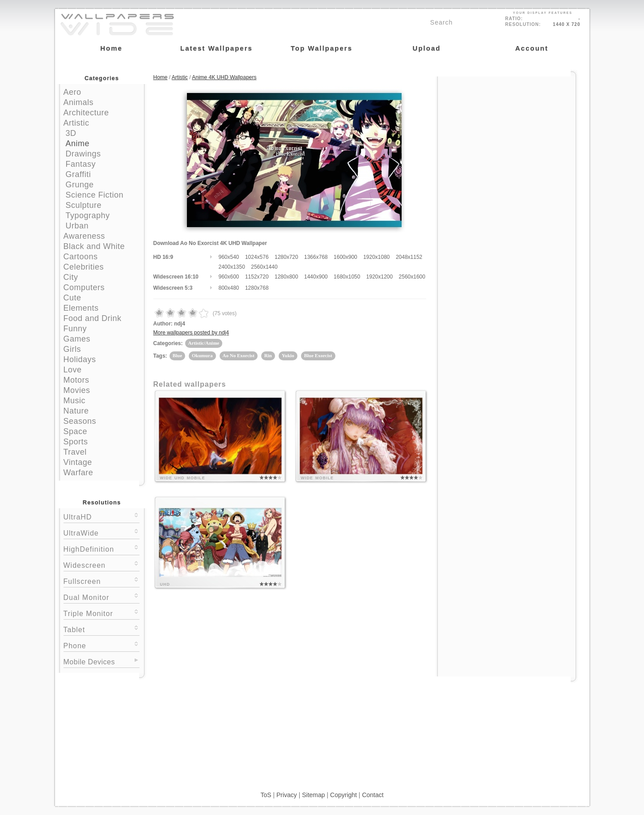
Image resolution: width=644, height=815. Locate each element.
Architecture (86, 113)
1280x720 (286, 257)
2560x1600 (412, 277)
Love (73, 370)
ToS (266, 795)
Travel (75, 452)
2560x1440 (264, 267)
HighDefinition (102, 548)
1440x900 (316, 277)
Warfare (78, 473)
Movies (77, 390)
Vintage (78, 462)
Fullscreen (102, 581)
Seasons (80, 421)
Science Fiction (95, 195)
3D (71, 133)
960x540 (229, 257)
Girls (72, 349)
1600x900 (345, 257)
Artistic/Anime (204, 343)
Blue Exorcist (318, 355)
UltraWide (102, 532)
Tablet (102, 629)
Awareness (84, 236)
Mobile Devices (89, 662)
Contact (373, 795)
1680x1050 (347, 277)
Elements (81, 308)
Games (77, 339)
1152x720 (257, 277)
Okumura (202, 355)
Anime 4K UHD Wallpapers (224, 77)
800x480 (229, 288)
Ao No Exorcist (239, 355)
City (71, 277)
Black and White (94, 246)
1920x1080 (376, 257)
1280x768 (257, 288)
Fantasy (81, 164)
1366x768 (316, 257)
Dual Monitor (102, 597)
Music (75, 401)
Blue (177, 355)
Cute (72, 298)
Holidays (80, 359)
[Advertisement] (507, 133)
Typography (88, 215)
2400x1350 (232, 267)
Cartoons (81, 257)
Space (76, 431)
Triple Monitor (102, 613)
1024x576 (257, 257)
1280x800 (286, 277)
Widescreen (102, 564)
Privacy (287, 795)
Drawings (83, 154)
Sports (76, 442)
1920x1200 (379, 277)
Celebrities (84, 267)
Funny (75, 329)
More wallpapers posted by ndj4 (191, 333)
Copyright (343, 795)
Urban (77, 226)
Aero (72, 92)
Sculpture (84, 205)
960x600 (229, 277)
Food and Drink (93, 318)
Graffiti (78, 174)
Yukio (288, 355)
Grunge (80, 185)
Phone (102, 645)
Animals (79, 102)
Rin (268, 355)
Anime (78, 144)
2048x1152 (409, 257)
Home (161, 77)
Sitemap (313, 795)
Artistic (76, 123)
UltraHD (102, 516)
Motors (76, 380)
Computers (84, 287)
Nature (76, 411)
